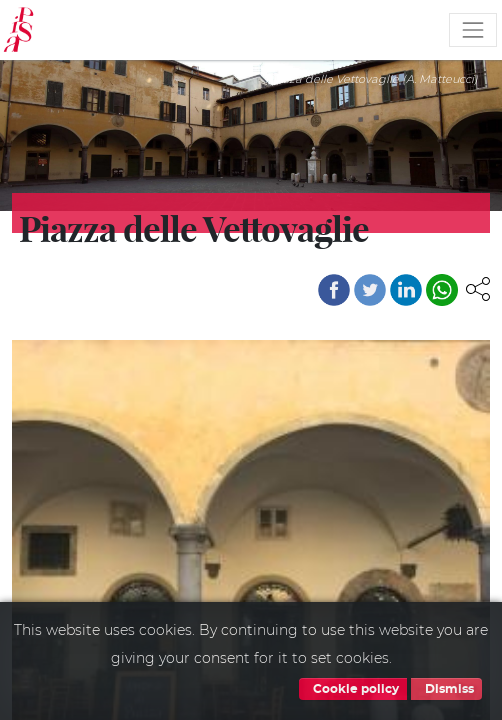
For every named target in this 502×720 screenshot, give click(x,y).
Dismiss (446, 689)
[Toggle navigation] (473, 30)
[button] (478, 288)
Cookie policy (353, 689)
